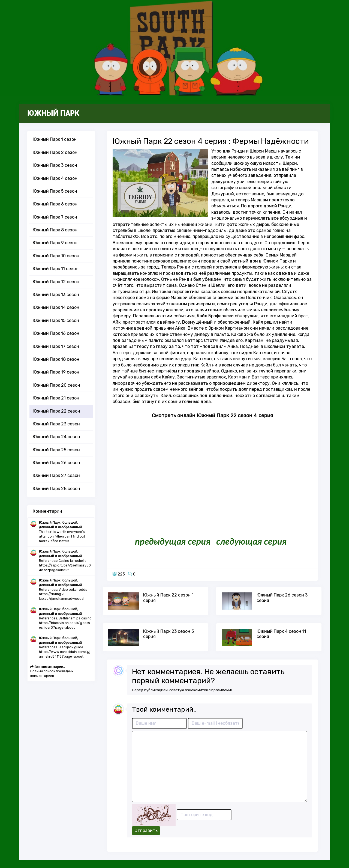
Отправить (146, 830)
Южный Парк (53, 113)
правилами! (222, 690)
